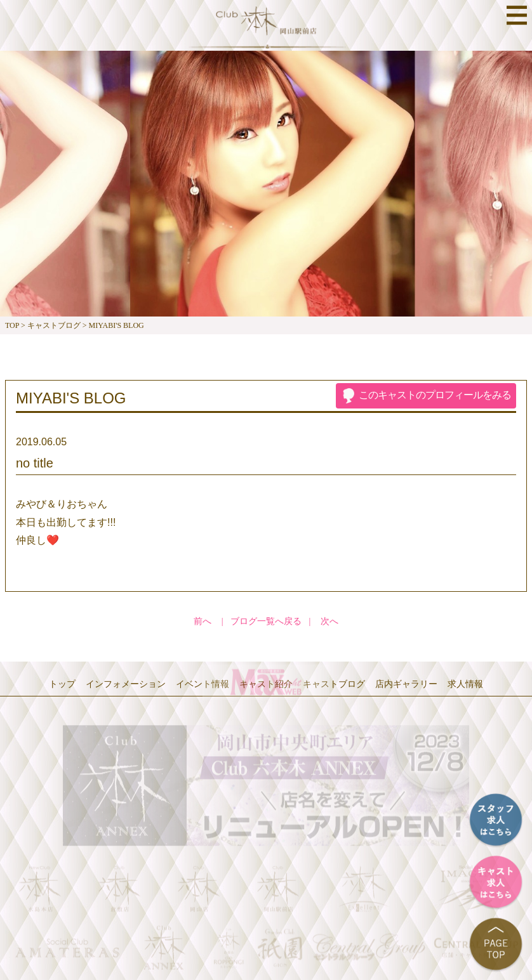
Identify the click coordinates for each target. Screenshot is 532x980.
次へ (329, 621)
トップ (62, 684)
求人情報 (465, 684)
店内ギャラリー (406, 684)
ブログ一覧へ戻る (266, 621)
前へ (203, 621)
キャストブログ (54, 325)
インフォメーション (126, 684)
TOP (12, 325)
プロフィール (435, 395)
